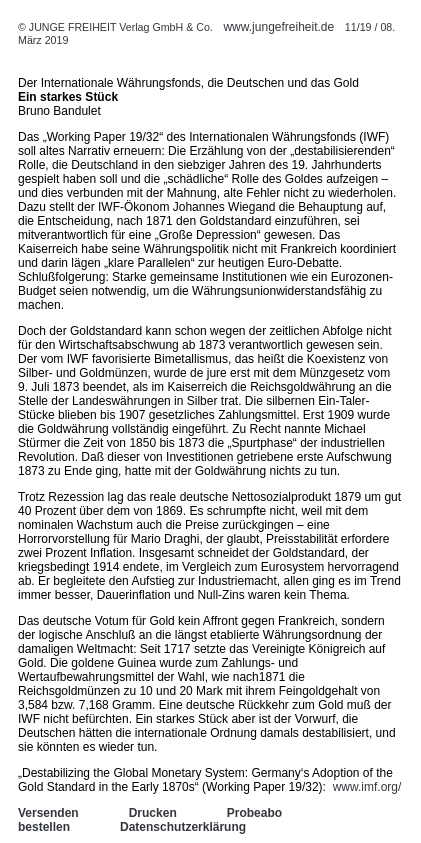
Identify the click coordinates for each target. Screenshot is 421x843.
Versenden (48, 813)
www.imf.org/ (367, 787)
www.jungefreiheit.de (278, 27)
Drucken (153, 813)
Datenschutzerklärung (183, 827)
